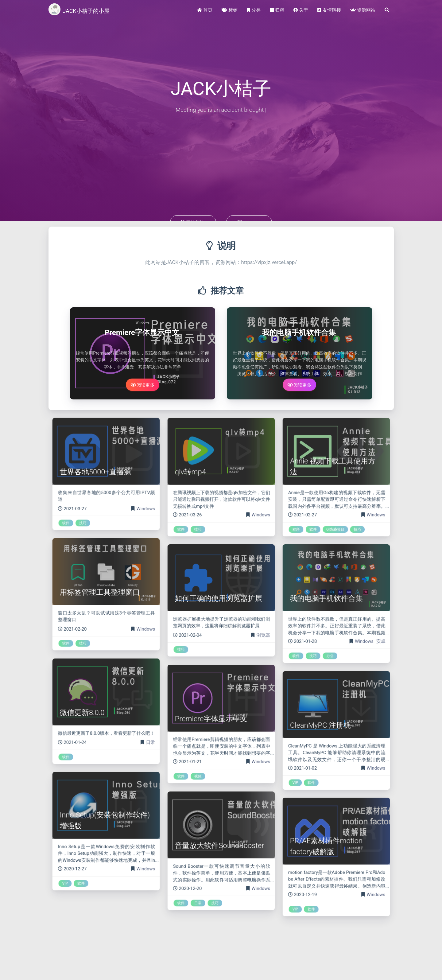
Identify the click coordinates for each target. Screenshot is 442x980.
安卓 (309, 323)
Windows (142, 323)
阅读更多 (143, 385)
